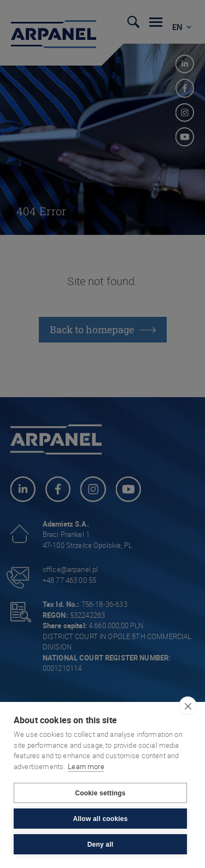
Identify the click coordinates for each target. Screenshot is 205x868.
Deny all (101, 845)
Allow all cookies (100, 819)
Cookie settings (100, 793)
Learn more (86, 766)
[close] (188, 706)
